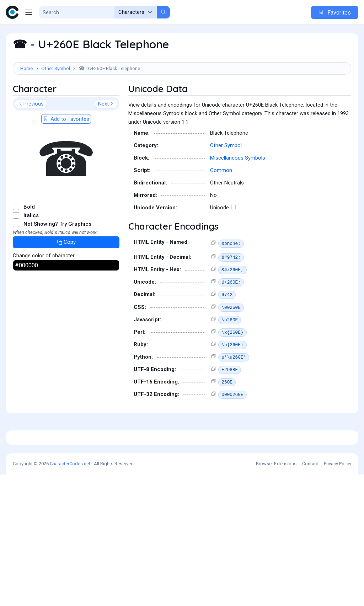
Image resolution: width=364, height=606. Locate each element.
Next (106, 136)
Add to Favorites (66, 151)
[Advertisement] (182, 98)
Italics (31, 247)
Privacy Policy (338, 595)
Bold (29, 239)
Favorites (335, 13)
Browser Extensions (276, 595)
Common (221, 202)
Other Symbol (56, 68)
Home (26, 68)
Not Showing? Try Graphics (57, 256)
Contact (310, 595)
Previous (31, 136)
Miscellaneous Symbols (238, 190)
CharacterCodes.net (70, 595)
